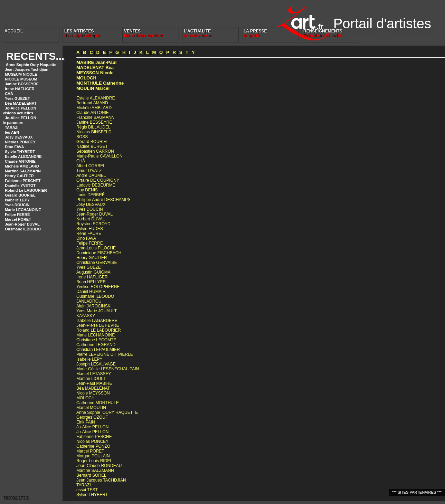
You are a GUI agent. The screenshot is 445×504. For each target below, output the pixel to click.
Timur (89, 171)
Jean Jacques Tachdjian (27, 69)
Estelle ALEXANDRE (23, 156)
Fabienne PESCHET (23, 181)
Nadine (92, 146)
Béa (95, 68)
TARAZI (12, 127)
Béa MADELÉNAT (21, 103)
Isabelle (97, 321)
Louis (91, 195)
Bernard (91, 475)
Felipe (90, 243)
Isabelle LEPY (17, 200)
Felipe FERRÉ (17, 215)
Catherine (100, 83)
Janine (94, 122)
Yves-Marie (97, 311)
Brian (91, 282)
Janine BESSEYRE (22, 84)
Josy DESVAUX (19, 137)
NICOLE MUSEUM (21, 79)
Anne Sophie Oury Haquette (31, 65)
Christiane (97, 263)
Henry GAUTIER (19, 176)
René (89, 234)
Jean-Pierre (98, 325)
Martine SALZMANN (23, 171)
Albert (91, 166)
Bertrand (92, 103)
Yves (90, 209)
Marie (96, 335)
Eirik (86, 422)
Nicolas (94, 132)
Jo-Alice (92, 427)
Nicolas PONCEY (20, 142)
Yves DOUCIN (17, 205)
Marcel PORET (18, 219)
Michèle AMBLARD (22, 166)
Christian (98, 350)
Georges (92, 417)
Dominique (99, 253)
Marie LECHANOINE (23, 210)
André (91, 175)
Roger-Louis (94, 461)
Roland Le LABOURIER (26, 190)
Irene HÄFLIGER (20, 89)
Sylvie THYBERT (20, 152)
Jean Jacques (101, 480)
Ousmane (95, 296)
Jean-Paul (96, 62)
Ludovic (96, 185)
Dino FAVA (14, 147)
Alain (94, 306)
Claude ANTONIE (20, 161)
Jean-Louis (96, 248)
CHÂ (9, 94)
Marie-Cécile (108, 369)
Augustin (93, 272)
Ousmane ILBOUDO (23, 229)
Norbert (91, 219)
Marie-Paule (100, 156)
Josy (91, 205)
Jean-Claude (99, 466)
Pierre (105, 354)
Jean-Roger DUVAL (22, 224)
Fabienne (95, 437)
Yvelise (98, 287)
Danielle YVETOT (20, 186)
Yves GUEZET (17, 98)
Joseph (96, 364)
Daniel (91, 292)
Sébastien (95, 151)
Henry (92, 258)
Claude (93, 113)
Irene (92, 277)
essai (87, 490)
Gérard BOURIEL (20, 195)
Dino (86, 238)
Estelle (96, 98)
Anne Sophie (107, 412)
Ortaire (98, 180)
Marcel (93, 88)
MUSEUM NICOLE (21, 74)
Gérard (92, 142)
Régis (93, 127)
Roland (99, 330)
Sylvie (90, 229)
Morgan (93, 456)
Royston (93, 224)
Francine (95, 117)
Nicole (95, 73)
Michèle (94, 108)
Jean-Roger (94, 214)
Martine (91, 379)
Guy (87, 190)
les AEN (12, 132)
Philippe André (103, 200)
